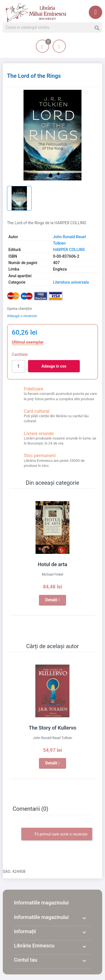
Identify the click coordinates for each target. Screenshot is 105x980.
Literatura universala (71, 282)
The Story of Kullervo (53, 728)
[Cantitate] (18, 366)
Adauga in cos (54, 366)
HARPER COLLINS (69, 250)
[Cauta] (53, 28)
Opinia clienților (20, 309)
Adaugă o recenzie (22, 316)
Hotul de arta (53, 564)
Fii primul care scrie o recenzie (57, 834)
